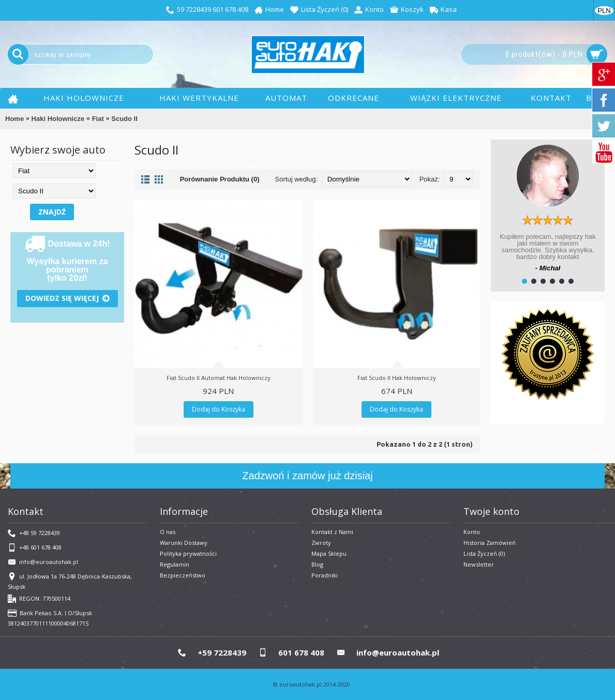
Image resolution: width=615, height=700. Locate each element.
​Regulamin (175, 564)
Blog (317, 564)
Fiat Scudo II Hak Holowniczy (397, 378)
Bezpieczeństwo (183, 575)
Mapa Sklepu (329, 553)
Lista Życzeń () (484, 553)
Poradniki (325, 575)
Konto (472, 532)
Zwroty (321, 543)
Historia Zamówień (490, 543)
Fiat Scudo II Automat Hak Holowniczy (219, 378)
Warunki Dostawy (184, 543)
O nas (168, 532)
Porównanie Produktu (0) (220, 179)
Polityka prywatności (188, 553)
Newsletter (479, 564)
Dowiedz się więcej (67, 299)
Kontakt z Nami (332, 532)
